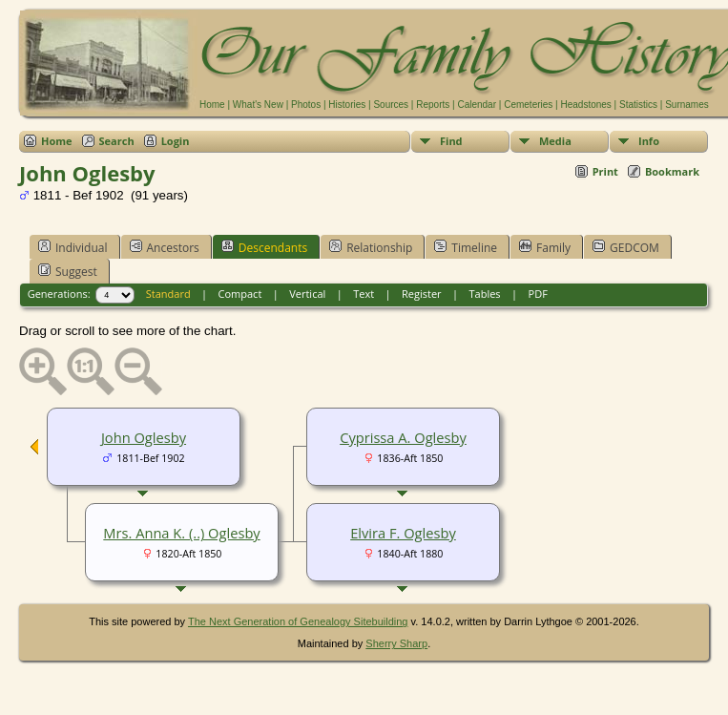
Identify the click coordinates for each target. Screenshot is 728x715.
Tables (485, 294)
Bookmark (672, 171)
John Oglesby (144, 437)
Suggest (68, 271)
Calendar (477, 105)
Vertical (307, 294)
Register (422, 294)
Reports (433, 105)
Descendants (264, 247)
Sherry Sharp (396, 643)
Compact (240, 294)
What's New (258, 105)
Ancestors (165, 247)
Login (176, 141)
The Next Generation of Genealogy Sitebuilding (298, 621)
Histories (347, 105)
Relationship (371, 247)
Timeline (466, 247)
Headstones (585, 105)
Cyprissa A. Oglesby (403, 437)
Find (451, 141)
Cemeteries (528, 105)
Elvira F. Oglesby (403, 533)
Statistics (638, 105)
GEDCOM (626, 247)
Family (545, 247)
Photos (306, 105)
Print (605, 171)
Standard (168, 294)
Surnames (687, 105)
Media (555, 141)
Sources (391, 105)
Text (364, 294)
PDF (538, 294)
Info (649, 141)
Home (212, 105)
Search (117, 141)
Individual (73, 247)
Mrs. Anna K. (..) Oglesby (181, 533)
